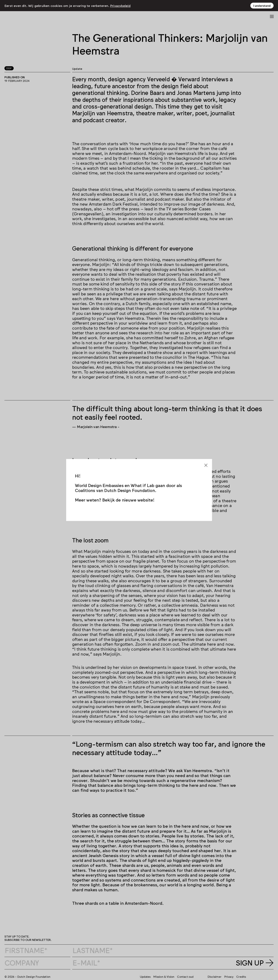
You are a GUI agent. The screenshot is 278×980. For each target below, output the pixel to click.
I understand (262, 5)
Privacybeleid (120, 5)
